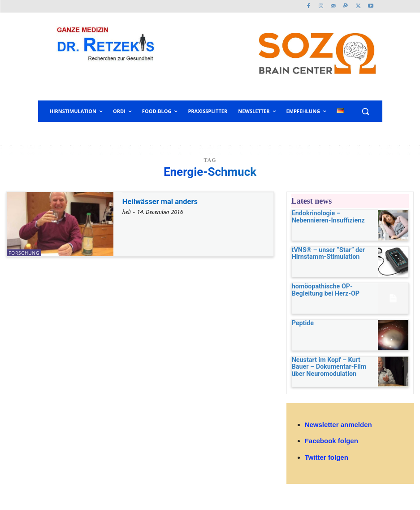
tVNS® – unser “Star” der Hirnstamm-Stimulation (323, 254)
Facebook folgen (331, 445)
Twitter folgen (327, 462)
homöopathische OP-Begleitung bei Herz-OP (330, 291)
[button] (366, 111)
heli (127, 212)
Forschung (24, 253)
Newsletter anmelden (338, 429)
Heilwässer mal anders (164, 201)
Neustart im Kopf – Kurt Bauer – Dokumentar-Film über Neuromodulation (331, 370)
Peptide (301, 326)
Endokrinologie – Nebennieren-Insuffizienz (329, 216)
